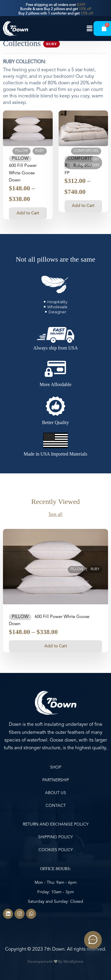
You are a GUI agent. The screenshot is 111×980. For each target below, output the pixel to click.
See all (55, 515)
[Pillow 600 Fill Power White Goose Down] (28, 128)
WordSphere (73, 962)
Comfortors (86, 151)
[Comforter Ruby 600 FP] (83, 128)
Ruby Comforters (87, 162)
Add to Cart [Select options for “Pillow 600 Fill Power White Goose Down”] (28, 213)
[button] (90, 29)
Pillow (21, 151)
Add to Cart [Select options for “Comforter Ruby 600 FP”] (83, 206)
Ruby (40, 151)
